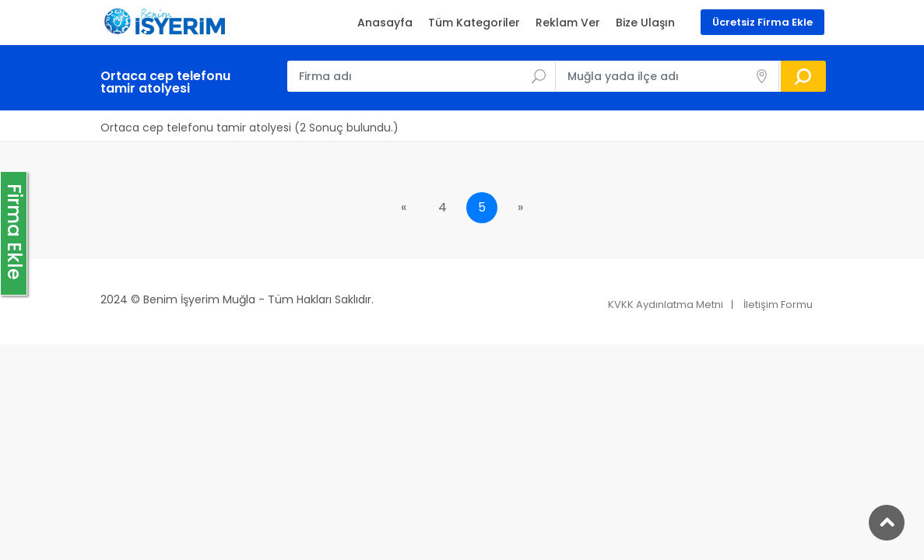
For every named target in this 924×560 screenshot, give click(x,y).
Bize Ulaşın (645, 23)
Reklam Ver (568, 23)
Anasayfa (385, 23)
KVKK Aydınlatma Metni (666, 304)
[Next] (521, 208)
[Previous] (404, 208)
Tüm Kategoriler (474, 23)
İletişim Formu (778, 304)
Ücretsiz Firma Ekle (762, 22)
